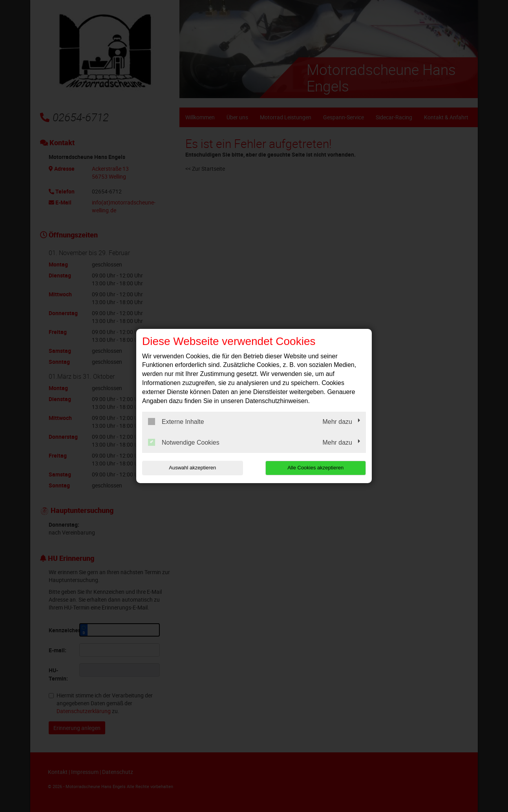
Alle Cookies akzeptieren (315, 468)
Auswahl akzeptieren (192, 468)
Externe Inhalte (176, 422)
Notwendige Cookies (184, 442)
